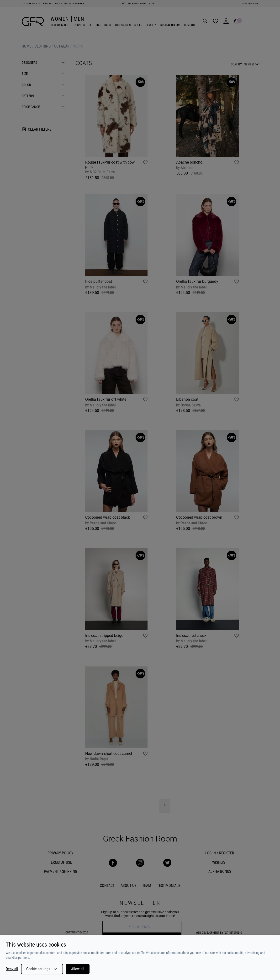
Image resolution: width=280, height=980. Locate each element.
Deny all (12, 969)
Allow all (78, 969)
